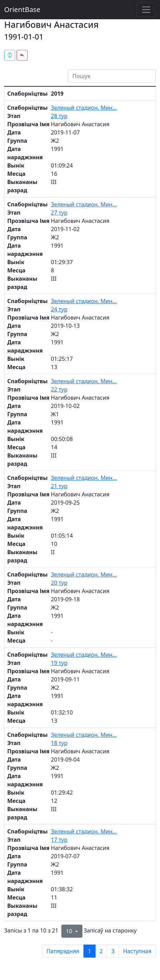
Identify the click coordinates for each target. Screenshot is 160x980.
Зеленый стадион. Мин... (84, 108)
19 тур (59, 663)
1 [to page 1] (89, 951)
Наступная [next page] (137, 951)
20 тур (59, 583)
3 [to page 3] (113, 951)
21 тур (59, 486)
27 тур (59, 213)
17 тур (59, 840)
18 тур (59, 743)
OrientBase (22, 9)
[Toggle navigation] (146, 10)
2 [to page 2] (101, 951)
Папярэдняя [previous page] (63, 951)
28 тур (59, 116)
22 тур (59, 389)
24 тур (59, 309)
